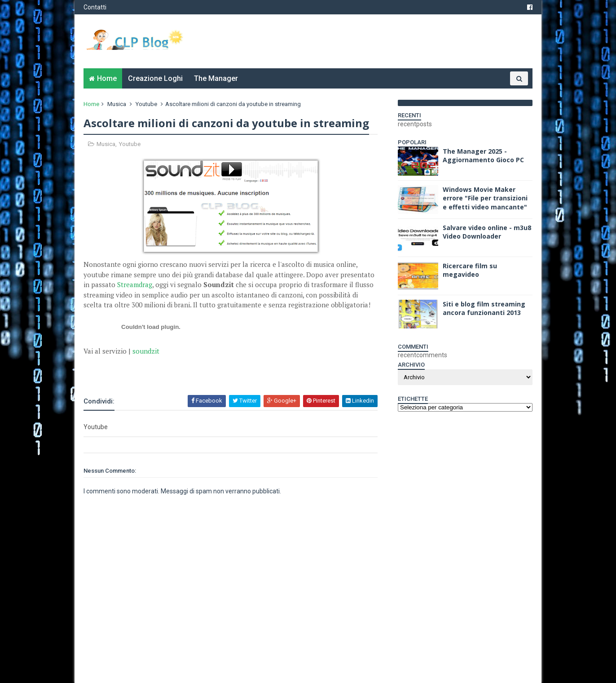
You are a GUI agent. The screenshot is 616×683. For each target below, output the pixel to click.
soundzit (146, 351)
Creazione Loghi (155, 78)
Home (107, 78)
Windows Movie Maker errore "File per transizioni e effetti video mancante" (485, 198)
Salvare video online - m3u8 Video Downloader (487, 232)
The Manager (216, 78)
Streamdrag (135, 284)
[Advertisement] (189, 370)
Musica (117, 104)
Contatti (95, 7)
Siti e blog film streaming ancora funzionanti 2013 (484, 308)
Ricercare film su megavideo (470, 270)
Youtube (146, 104)
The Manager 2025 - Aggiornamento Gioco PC (483, 156)
